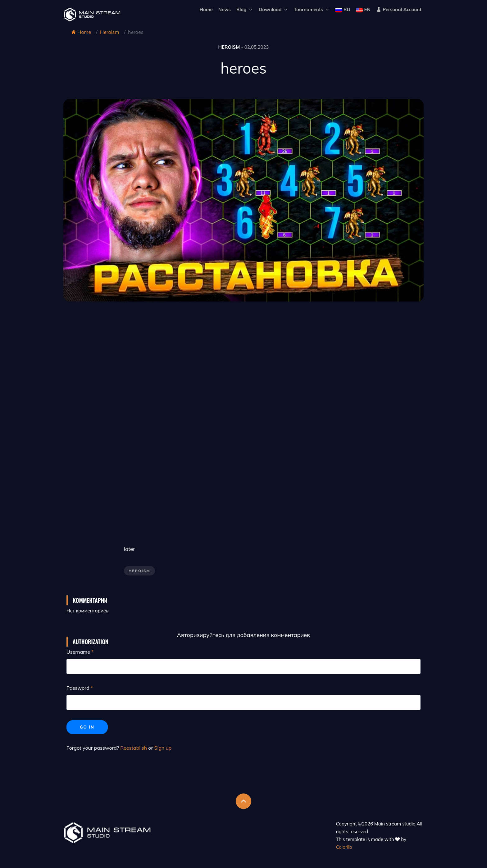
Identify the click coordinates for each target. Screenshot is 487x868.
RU (343, 9)
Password (78, 688)
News (225, 9)
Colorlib (344, 847)
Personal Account (399, 9)
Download (273, 9)
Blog (245, 9)
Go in (87, 727)
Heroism (110, 32)
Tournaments (312, 9)
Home (206, 9)
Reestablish (134, 748)
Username (78, 652)
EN (363, 9)
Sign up (163, 748)
